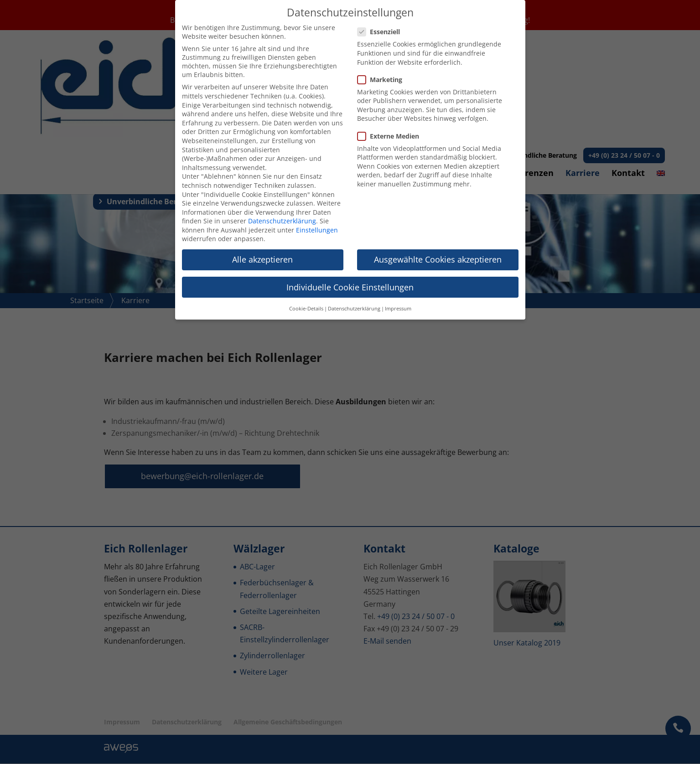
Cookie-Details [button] (306, 309)
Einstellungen (317, 230)
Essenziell (382, 32)
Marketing (384, 80)
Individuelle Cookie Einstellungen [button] (350, 287)
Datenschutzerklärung (282, 221)
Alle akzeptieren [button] (262, 259)
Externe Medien (392, 136)
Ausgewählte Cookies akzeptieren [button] (438, 259)
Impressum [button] (398, 309)
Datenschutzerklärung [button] (354, 309)
